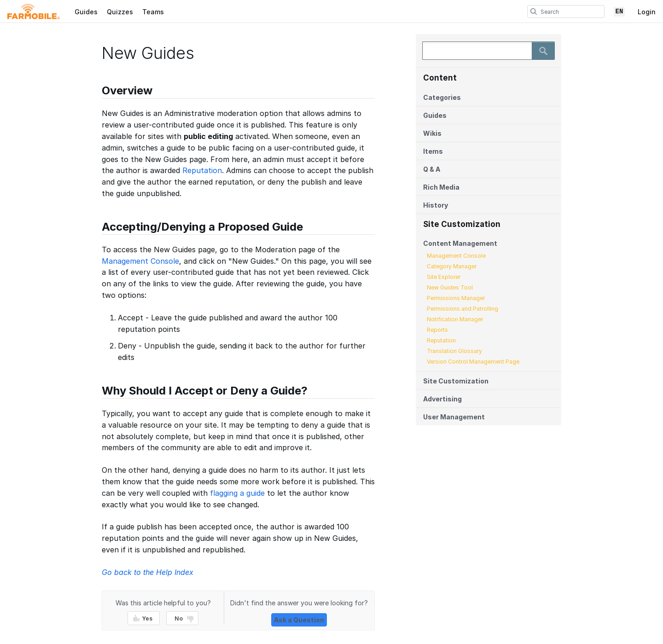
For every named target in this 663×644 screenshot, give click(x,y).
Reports (437, 330)
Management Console (456, 256)
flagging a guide (237, 493)
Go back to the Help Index (148, 572)
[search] (534, 12)
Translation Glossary (454, 351)
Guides (86, 12)
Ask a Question (299, 620)
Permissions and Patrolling (462, 309)
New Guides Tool (450, 287)
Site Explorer (444, 277)
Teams (153, 12)
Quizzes (120, 12)
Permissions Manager (456, 298)
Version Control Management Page (473, 362)
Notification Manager (455, 319)
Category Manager (452, 266)
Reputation (441, 340)
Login (647, 12)
